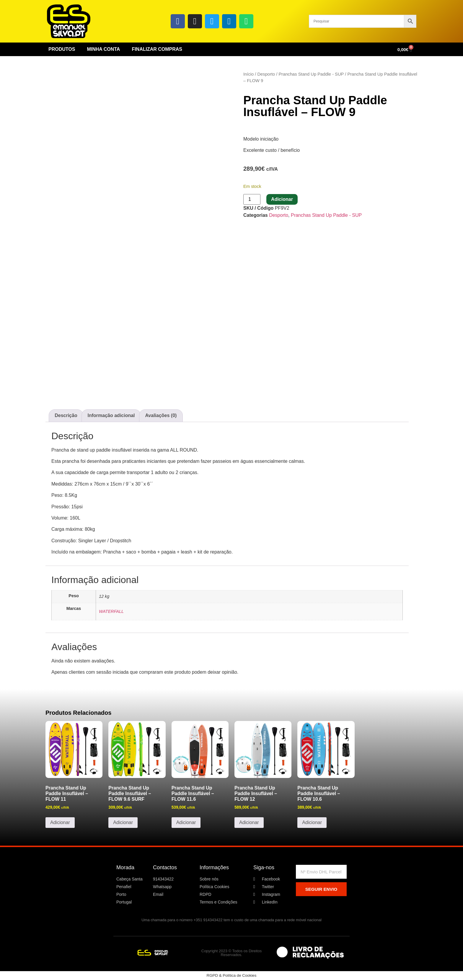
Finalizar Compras (157, 49)
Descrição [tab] (66, 415)
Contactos (165, 867)
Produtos (62, 49)
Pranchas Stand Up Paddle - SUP (311, 74)
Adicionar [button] (60, 822)
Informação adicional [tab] (111, 415)
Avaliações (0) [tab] (161, 415)
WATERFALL (111, 611)
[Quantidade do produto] (252, 199)
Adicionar (282, 199)
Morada (125, 867)
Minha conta (103, 49)
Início (248, 74)
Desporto (266, 74)
